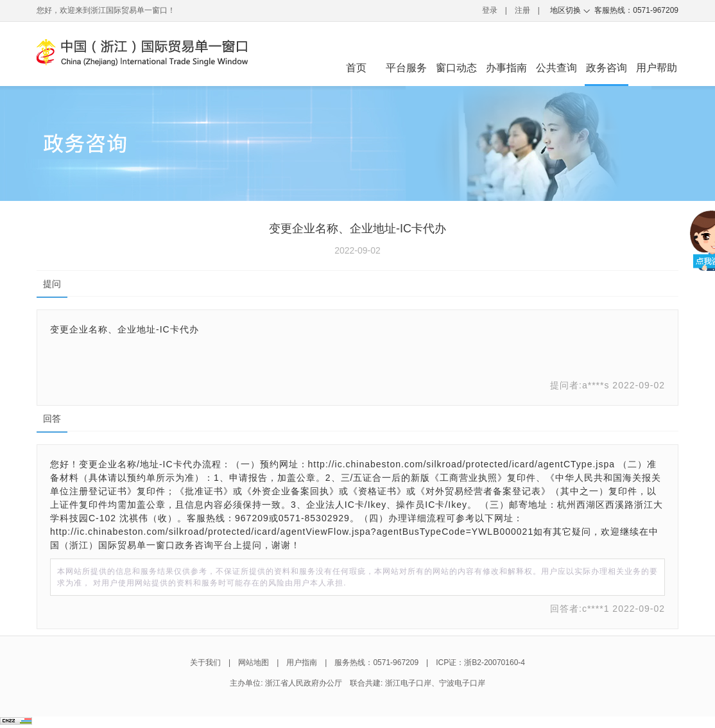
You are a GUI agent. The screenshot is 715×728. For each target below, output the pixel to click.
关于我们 (205, 663)
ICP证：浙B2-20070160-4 (480, 663)
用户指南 (302, 663)
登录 (490, 10)
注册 (522, 10)
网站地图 (254, 663)
